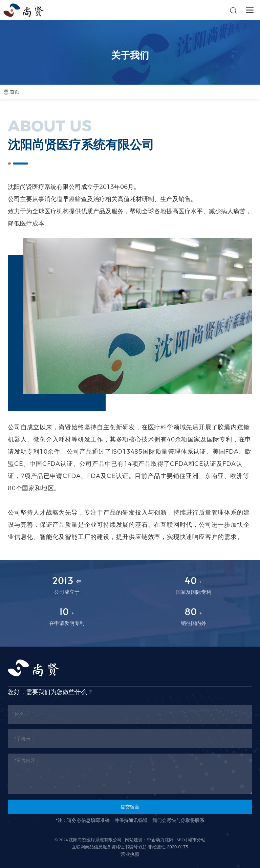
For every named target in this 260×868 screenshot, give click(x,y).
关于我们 (130, 55)
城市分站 (197, 840)
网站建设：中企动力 (145, 840)
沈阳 (169, 840)
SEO (181, 840)
